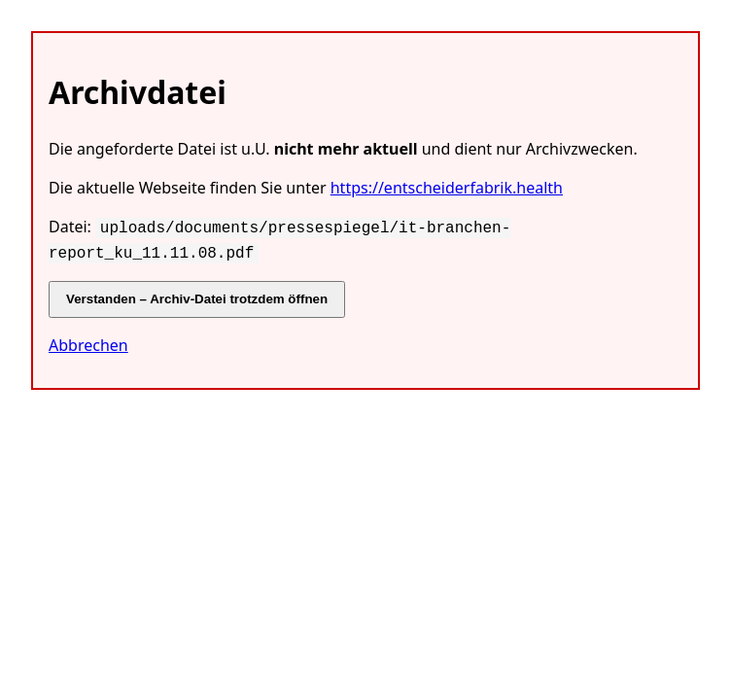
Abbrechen (88, 341)
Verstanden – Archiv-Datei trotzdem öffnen (197, 295)
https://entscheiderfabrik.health (447, 188)
